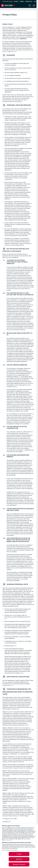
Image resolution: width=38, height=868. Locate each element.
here (15, 646)
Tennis (22, 1)
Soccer (16, 1)
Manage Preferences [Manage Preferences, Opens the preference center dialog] (19, 864)
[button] (30, 5)
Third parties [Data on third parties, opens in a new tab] (9, 840)
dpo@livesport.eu (8, 685)
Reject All (19, 859)
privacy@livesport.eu (11, 51)
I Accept (19, 854)
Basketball (29, 1)
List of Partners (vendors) (10, 850)
